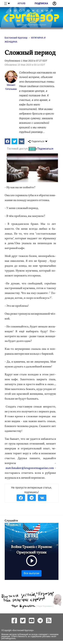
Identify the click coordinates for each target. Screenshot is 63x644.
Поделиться (36, 141)
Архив (21, 3)
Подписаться (45, 149)
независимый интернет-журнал (32, 25)
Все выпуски (31, 573)
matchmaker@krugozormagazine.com (30, 468)
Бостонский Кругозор (23, 630)
